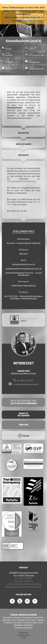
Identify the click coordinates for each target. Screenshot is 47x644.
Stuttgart (28, 625)
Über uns (24, 425)
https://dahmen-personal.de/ (29, 587)
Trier (40, 623)
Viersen (41, 620)
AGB (23, 638)
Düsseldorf (27, 618)
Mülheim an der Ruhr (27, 620)
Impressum (23, 633)
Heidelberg (18, 625)
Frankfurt (8, 623)
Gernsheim (18, 623)
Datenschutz (23, 635)
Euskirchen (38, 618)
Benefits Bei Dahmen (24, 415)
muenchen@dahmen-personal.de (21, 181)
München (29, 628)
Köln (14, 620)
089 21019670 (27, 381)
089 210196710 (26, 581)
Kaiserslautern (31, 623)
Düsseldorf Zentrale (12, 618)
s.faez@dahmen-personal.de (26, 384)
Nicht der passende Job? (23, 402)
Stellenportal (29, 21)
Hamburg (6, 620)
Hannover (19, 628)
